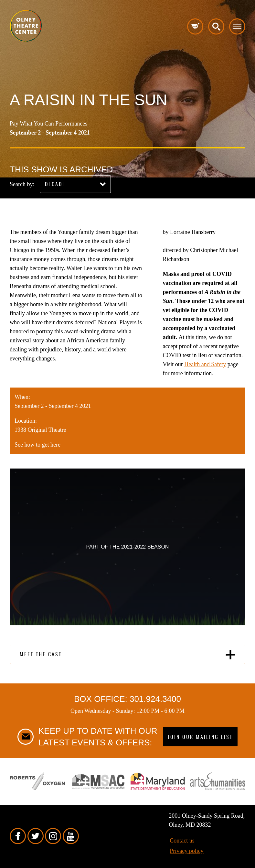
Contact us (182, 841)
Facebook (18, 836)
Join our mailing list (200, 737)
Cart (195, 26)
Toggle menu (237, 26)
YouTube (71, 836)
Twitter (36, 836)
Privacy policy (186, 851)
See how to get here (37, 445)
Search (216, 26)
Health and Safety (205, 364)
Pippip (26, 26)
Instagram (53, 836)
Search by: (22, 184)
